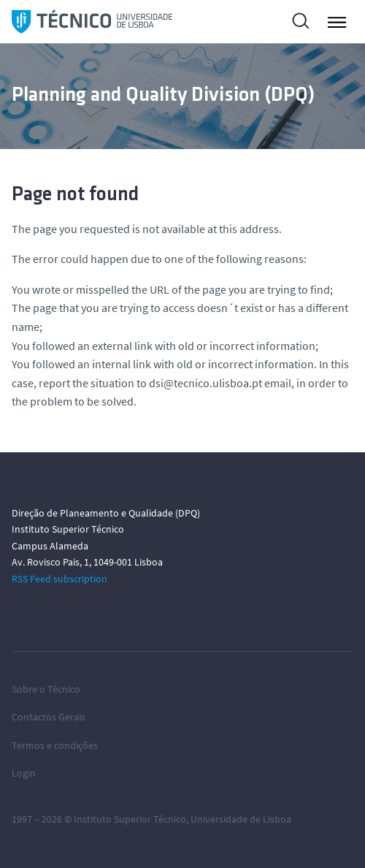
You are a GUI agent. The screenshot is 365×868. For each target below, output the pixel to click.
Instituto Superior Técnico (130, 819)
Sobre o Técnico (46, 689)
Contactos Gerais (49, 717)
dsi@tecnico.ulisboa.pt (205, 383)
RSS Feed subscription (59, 579)
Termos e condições (55, 745)
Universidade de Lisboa (241, 819)
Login (24, 773)
